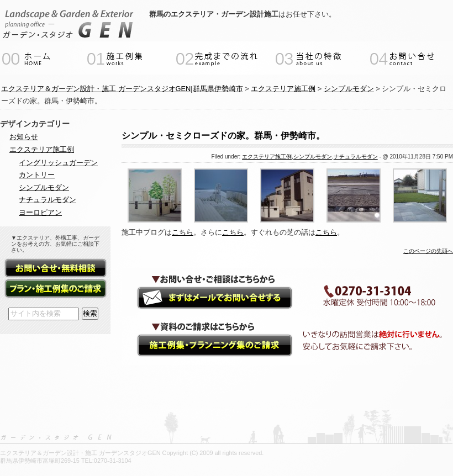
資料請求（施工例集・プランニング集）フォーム (55, 289)
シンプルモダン (313, 157)
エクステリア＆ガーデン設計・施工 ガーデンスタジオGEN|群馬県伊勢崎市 (122, 89)
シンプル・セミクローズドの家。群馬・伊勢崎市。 (223, 136)
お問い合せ (55, 269)
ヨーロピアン (40, 212)
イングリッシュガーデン (58, 163)
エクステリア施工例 (267, 157)
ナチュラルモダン (356, 157)
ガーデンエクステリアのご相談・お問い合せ (204, 298)
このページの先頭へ (428, 251)
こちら (183, 232)
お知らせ (24, 137)
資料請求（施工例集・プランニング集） (204, 347)
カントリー (37, 175)
